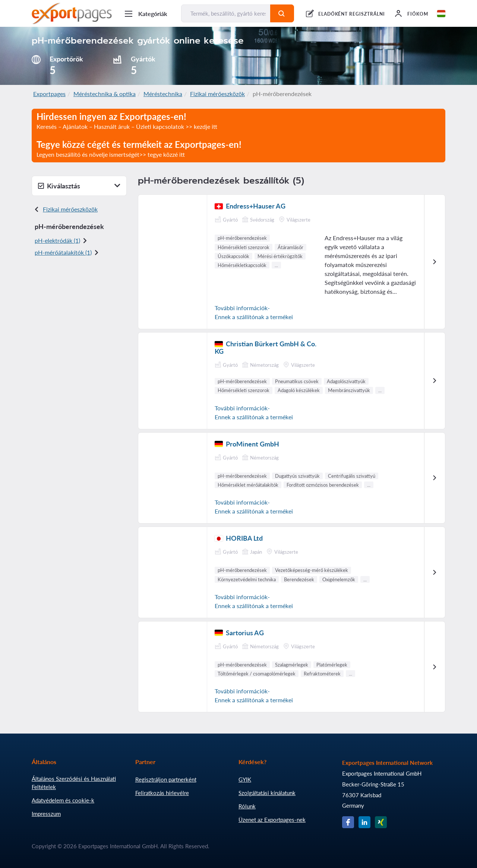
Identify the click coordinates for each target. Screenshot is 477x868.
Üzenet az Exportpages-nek (272, 820)
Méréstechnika (163, 94)
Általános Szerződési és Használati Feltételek (74, 783)
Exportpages (49, 94)
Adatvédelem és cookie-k (63, 800)
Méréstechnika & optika (105, 94)
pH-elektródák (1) (57, 240)
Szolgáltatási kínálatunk (267, 793)
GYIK (245, 779)
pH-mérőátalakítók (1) (63, 252)
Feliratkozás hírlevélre (162, 793)
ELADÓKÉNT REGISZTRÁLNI (352, 14)
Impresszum (46, 814)
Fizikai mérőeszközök (217, 94)
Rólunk (247, 806)
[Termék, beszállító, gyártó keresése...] (226, 13)
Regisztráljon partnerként (166, 779)
